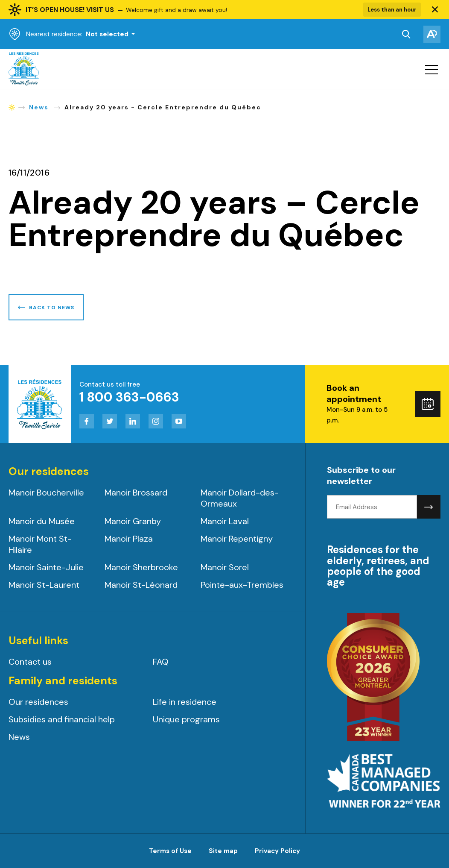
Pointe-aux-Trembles (242, 585)
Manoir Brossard (136, 493)
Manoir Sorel (225, 567)
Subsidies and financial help (62, 719)
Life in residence (185, 702)
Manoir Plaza (129, 539)
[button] (435, 10)
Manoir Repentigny (237, 539)
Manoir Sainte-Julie (46, 567)
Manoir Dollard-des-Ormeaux (240, 498)
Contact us (30, 662)
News (19, 737)
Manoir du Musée (42, 521)
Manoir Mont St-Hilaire (40, 544)
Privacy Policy (277, 851)
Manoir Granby (133, 521)
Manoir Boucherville (46, 493)
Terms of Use (170, 851)
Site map (223, 851)
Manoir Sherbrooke (141, 567)
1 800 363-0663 (129, 397)
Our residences (38, 702)
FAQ (161, 662)
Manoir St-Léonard (141, 585)
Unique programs (186, 719)
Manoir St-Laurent (44, 585)
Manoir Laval (225, 521)
